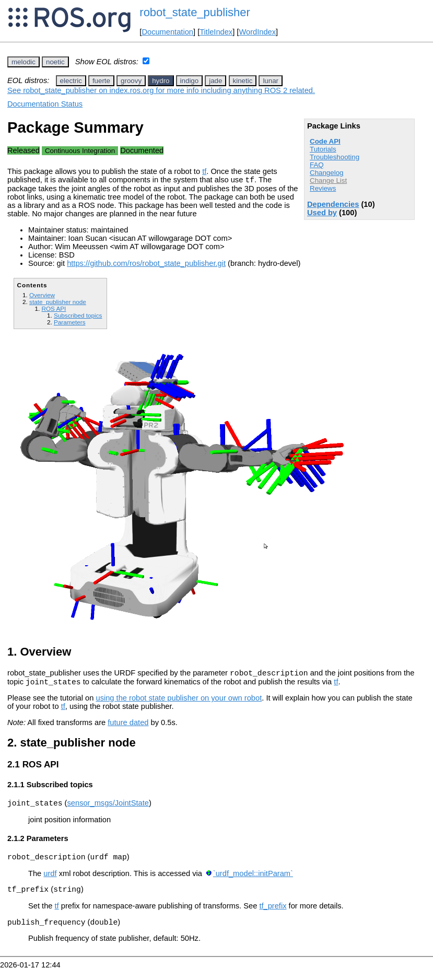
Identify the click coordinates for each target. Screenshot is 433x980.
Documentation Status (45, 104)
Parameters (70, 324)
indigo (190, 81)
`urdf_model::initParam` (253, 881)
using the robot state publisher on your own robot (179, 703)
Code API (325, 141)
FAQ (317, 165)
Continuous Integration (80, 151)
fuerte (101, 81)
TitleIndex (216, 32)
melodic (24, 62)
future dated (128, 727)
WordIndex (257, 32)
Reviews (323, 188)
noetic (55, 62)
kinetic (243, 81)
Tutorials (323, 149)
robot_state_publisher (195, 12)
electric (71, 81)
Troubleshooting (335, 157)
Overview (42, 296)
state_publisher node (58, 303)
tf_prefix (273, 915)
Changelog (326, 173)
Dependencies (333, 204)
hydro (161, 81)
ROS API (54, 310)
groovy (131, 81)
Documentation (167, 32)
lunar (271, 81)
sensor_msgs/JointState (108, 809)
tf (204, 171)
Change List (328, 180)
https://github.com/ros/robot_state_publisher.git (146, 265)
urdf (50, 881)
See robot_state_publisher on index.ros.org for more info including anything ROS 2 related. (161, 90)
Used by (322, 213)
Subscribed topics (78, 317)
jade (215, 81)
